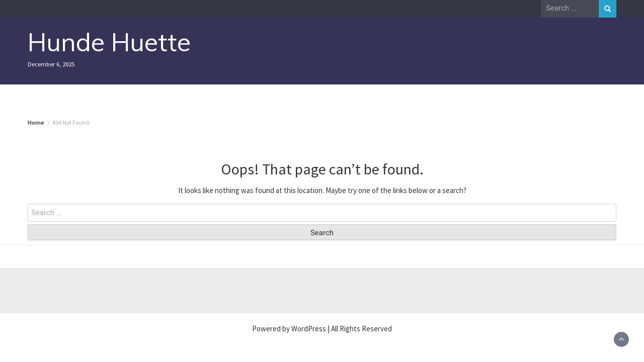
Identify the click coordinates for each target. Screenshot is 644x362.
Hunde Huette (109, 42)
